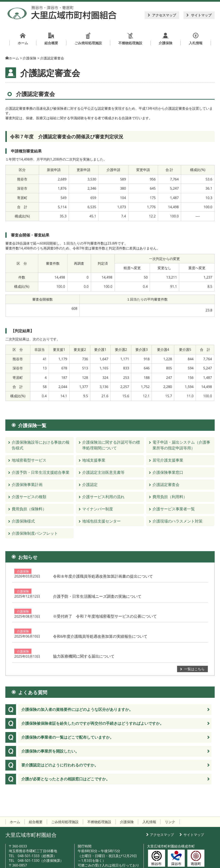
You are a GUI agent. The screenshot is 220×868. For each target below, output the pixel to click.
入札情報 (149, 798)
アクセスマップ (164, 15)
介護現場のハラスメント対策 (177, 521)
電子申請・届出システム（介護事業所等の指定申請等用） (181, 445)
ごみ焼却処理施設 (65, 798)
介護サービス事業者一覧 (174, 509)
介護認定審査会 (166, 484)
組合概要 (36, 798)
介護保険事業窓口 (168, 472)
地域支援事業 (94, 460)
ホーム (14, 58)
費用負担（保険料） (29, 509)
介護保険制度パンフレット (35, 533)
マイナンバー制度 (98, 509)
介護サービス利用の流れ (103, 497)
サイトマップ (201, 15)
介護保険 (23, 572)
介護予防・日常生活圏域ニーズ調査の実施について (136, 587)
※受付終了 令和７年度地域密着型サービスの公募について (143, 602)
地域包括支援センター (101, 521)
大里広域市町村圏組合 (31, 811)
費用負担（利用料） (170, 497)
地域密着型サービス (29, 460)
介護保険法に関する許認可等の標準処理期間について (111, 445)
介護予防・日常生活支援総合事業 (41, 472)
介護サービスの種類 (29, 497)
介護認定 (90, 484)
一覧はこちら (194, 645)
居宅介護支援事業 (168, 460)
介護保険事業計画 (27, 484)
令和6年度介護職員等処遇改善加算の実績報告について (139, 617)
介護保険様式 (23, 521)
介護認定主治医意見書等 (103, 472)
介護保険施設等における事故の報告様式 (41, 445)
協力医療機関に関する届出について (122, 632)
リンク (170, 798)
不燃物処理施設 (99, 798)
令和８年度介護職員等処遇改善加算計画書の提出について (141, 571)
